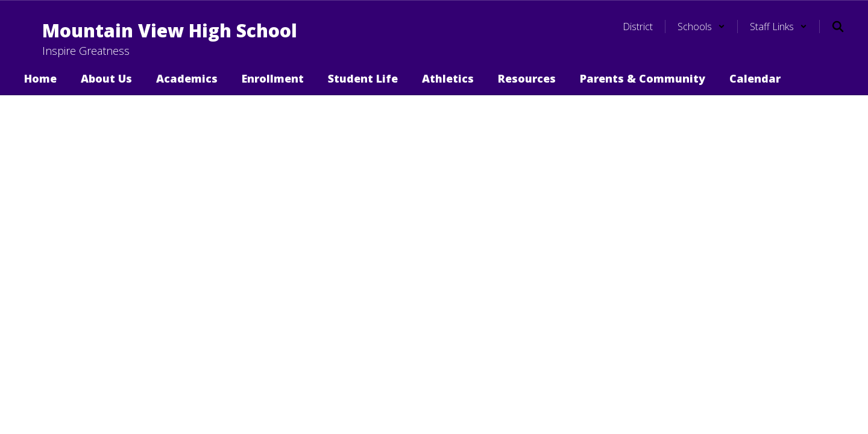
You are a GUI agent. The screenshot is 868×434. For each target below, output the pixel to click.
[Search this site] (838, 27)
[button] (701, 27)
